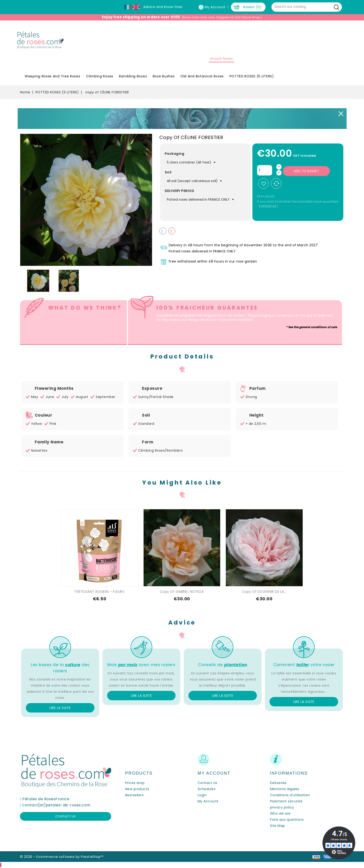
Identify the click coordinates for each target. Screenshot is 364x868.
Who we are (280, 813)
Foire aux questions (287, 820)
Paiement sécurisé (286, 801)
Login (202, 795)
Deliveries (278, 783)
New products (137, 789)
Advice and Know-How (163, 7)
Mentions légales (285, 789)
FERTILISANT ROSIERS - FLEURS (100, 592)
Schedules (207, 789)
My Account (208, 801)
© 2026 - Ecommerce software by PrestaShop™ (62, 857)
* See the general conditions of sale (312, 327)
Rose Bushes (164, 76)
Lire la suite (60, 708)
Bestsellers (135, 795)
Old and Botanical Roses (202, 76)
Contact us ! (268, 206)
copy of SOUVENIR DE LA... (264, 592)
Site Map (278, 826)
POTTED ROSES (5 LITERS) (252, 76)
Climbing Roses (100, 76)
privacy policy (282, 807)
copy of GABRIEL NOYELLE (182, 592)
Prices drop (135, 783)
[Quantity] (265, 170)
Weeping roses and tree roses (53, 76)
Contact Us (207, 783)
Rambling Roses (133, 76)
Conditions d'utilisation (290, 795)
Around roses (221, 59)
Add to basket (307, 171)
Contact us (66, 816)
